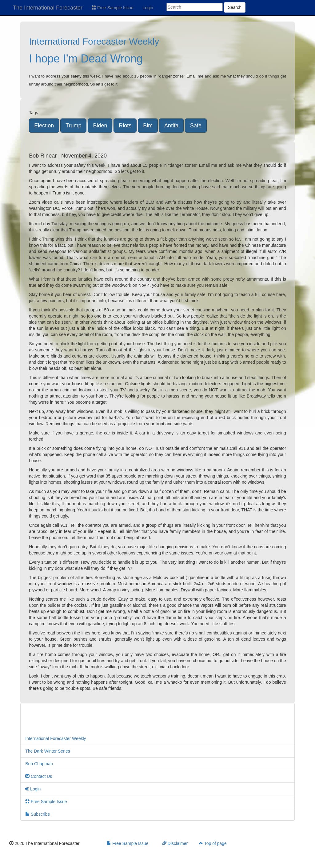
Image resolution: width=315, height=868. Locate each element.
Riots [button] (125, 126)
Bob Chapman (39, 764)
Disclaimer (175, 843)
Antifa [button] (171, 126)
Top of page (213, 843)
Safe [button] (196, 126)
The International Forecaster (48, 8)
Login (148, 8)
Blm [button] (148, 126)
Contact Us (39, 776)
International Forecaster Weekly (94, 41)
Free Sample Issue (112, 8)
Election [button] (44, 126)
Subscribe (38, 814)
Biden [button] (100, 126)
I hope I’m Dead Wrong (86, 59)
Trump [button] (73, 126)
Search (235, 7)
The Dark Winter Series (48, 751)
